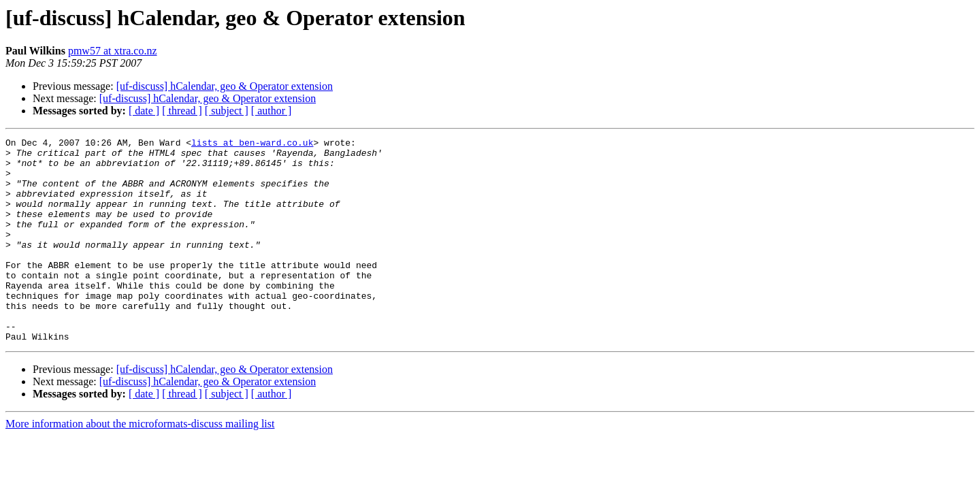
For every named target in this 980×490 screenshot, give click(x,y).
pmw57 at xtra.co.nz (113, 51)
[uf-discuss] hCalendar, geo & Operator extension (225, 86)
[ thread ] (182, 111)
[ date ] (144, 111)
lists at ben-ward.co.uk (252, 144)
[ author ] (272, 111)
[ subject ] (227, 111)
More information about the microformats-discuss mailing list (140, 464)
